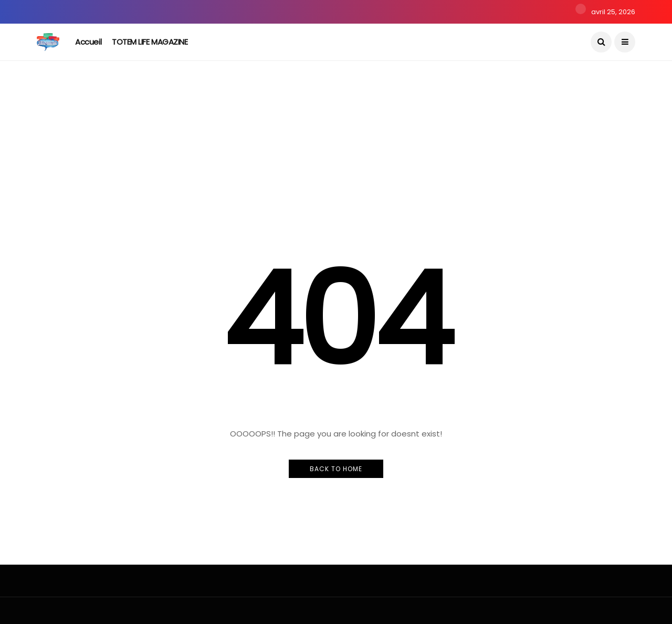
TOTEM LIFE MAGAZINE (150, 42)
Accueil (88, 42)
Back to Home (336, 469)
